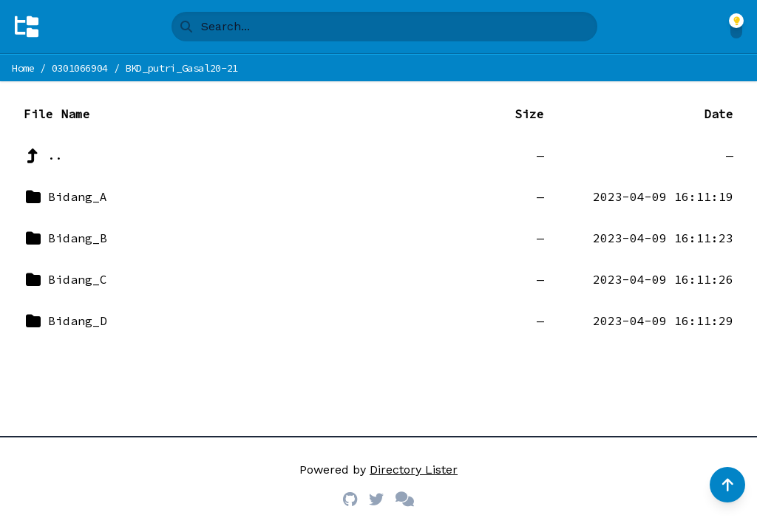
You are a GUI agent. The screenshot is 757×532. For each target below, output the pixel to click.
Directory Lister (414, 470)
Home (23, 68)
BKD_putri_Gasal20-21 (181, 68)
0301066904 (80, 68)
